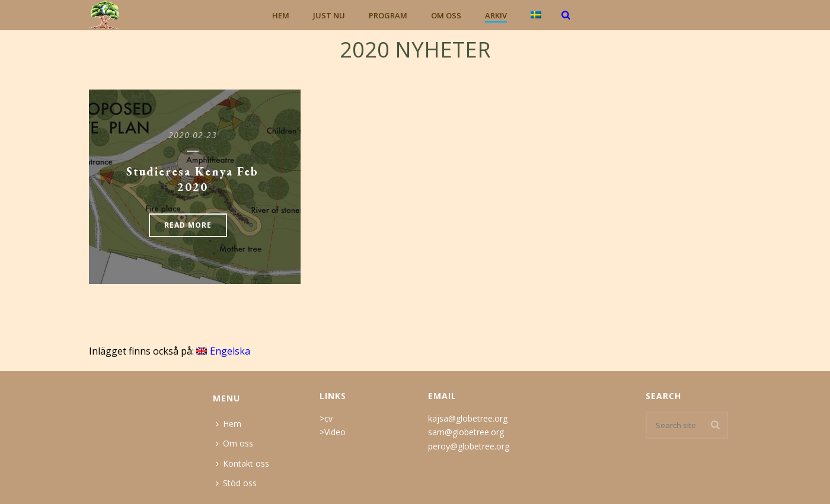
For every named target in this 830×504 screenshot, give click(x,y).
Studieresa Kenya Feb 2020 (192, 179)
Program (388, 15)
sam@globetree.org (466, 432)
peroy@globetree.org (469, 446)
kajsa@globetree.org (468, 418)
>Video (333, 432)
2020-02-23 (193, 135)
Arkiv (496, 15)
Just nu (329, 15)
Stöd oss (236, 483)
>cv (326, 418)
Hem (281, 15)
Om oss (446, 15)
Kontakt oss (242, 463)
